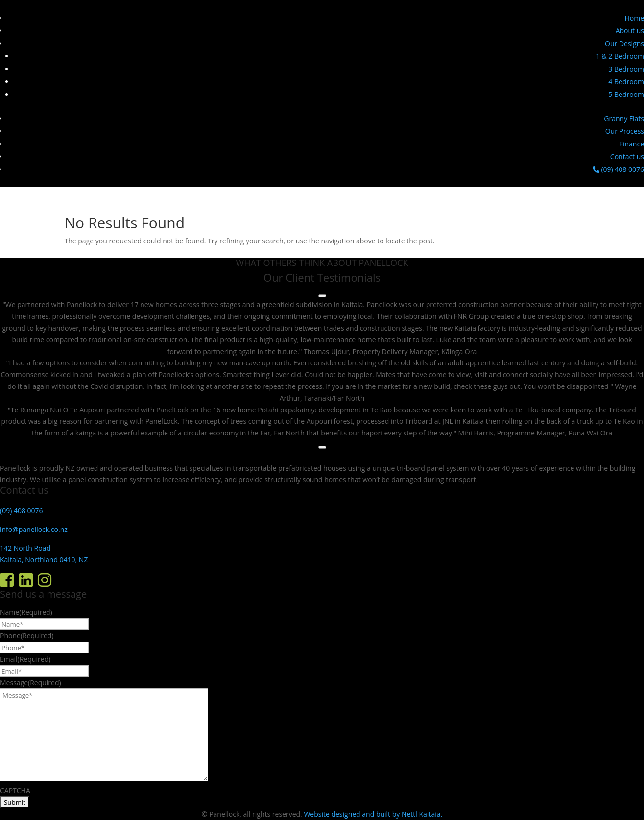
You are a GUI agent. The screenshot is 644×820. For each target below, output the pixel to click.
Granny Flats (624, 118)
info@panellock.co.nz (34, 529)
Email (25, 659)
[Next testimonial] (322, 447)
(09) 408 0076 (618, 169)
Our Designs (624, 43)
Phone (27, 636)
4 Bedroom (626, 82)
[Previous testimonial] (322, 296)
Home (634, 18)
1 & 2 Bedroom (620, 56)
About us (630, 31)
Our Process (625, 131)
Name (26, 612)
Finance (632, 144)
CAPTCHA (15, 790)
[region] (322, 369)
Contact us (627, 157)
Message (31, 683)
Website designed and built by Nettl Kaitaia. (373, 814)
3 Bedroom (626, 69)
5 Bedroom (626, 94)
